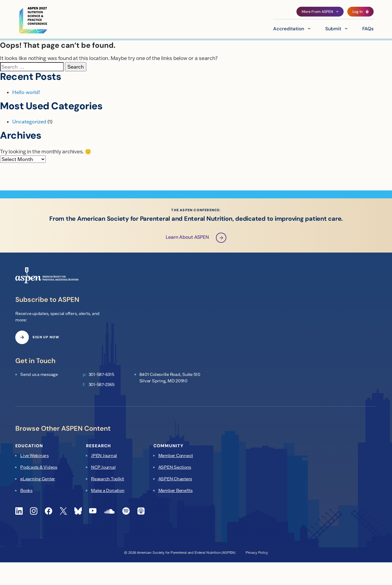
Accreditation (289, 29)
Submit (333, 29)
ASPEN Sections (175, 467)
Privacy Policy (257, 553)
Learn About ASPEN (196, 238)
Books (26, 491)
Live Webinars (34, 456)
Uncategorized (29, 122)
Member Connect (176, 456)
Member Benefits (175, 491)
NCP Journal (103, 467)
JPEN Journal (104, 456)
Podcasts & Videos (39, 467)
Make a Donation (108, 491)
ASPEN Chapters (175, 479)
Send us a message (39, 375)
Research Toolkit (107, 479)
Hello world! (26, 92)
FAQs (368, 29)
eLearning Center (38, 479)
